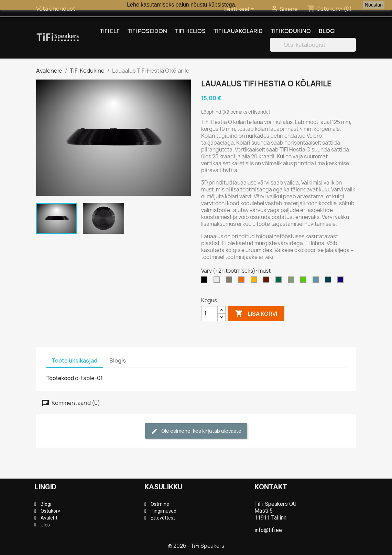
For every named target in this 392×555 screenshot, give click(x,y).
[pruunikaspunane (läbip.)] (268, 281)
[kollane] (255, 281)
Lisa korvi (256, 314)
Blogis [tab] (118, 360)
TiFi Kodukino (291, 31)
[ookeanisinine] (329, 281)
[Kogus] (209, 314)
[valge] (218, 281)
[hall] (230, 281)
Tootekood (60, 378)
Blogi (327, 31)
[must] (206, 281)
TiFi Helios (190, 31)
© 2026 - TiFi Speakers (196, 546)
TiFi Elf (110, 31)
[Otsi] (313, 45)
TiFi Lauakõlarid (238, 31)
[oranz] (243, 281)
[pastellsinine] (317, 281)
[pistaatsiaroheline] (292, 281)
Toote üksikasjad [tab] (75, 360)
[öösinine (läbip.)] (342, 281)
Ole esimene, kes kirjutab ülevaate (196, 431)
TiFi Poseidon (147, 31)
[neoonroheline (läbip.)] (305, 281)
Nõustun (374, 5)
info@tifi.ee (268, 530)
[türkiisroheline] (280, 281)
